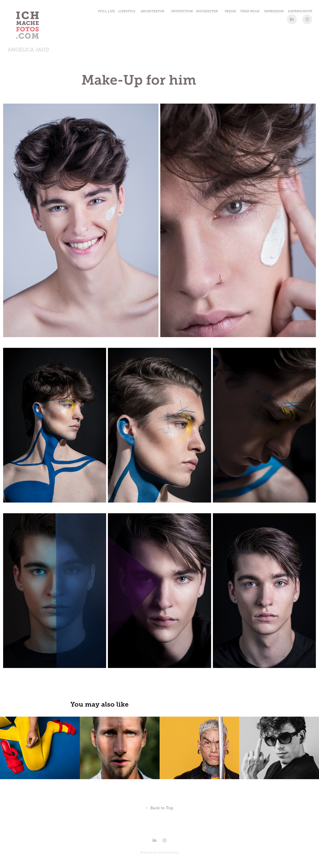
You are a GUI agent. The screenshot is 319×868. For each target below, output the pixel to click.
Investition (182, 11)
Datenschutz (300, 11)
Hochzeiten (207, 11)
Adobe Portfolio (168, 852)
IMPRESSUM (274, 11)
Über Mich (250, 11)
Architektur (152, 11)
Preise (230, 11)
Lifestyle (127, 11)
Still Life (106, 11)
